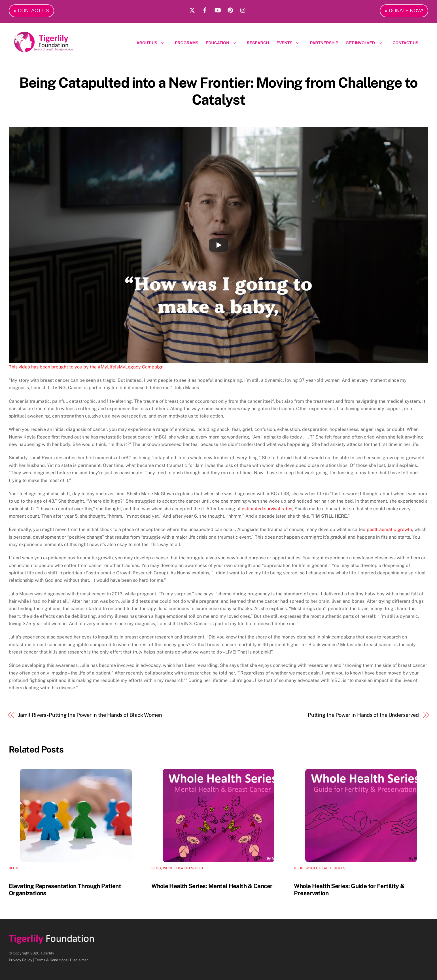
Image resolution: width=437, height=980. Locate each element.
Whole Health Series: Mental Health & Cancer (212, 887)
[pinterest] (230, 9)
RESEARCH (258, 43)
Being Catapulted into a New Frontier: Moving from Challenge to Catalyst (218, 91)
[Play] (218, 246)
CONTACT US (405, 43)
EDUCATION (222, 43)
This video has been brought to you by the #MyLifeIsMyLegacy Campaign (86, 367)
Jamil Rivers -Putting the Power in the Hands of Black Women (90, 715)
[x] (192, 9)
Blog (14, 869)
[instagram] (243, 9)
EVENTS (290, 43)
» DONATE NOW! (404, 11)
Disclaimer (79, 960)
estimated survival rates (267, 509)
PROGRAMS (186, 43)
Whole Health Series (183, 869)
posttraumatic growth (389, 530)
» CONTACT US (31, 11)
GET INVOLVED (365, 43)
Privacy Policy (21, 960)
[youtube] (218, 9)
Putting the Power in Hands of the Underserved (363, 715)
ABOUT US (152, 43)
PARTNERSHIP (324, 43)
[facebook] (205, 9)
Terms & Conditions (51, 960)
